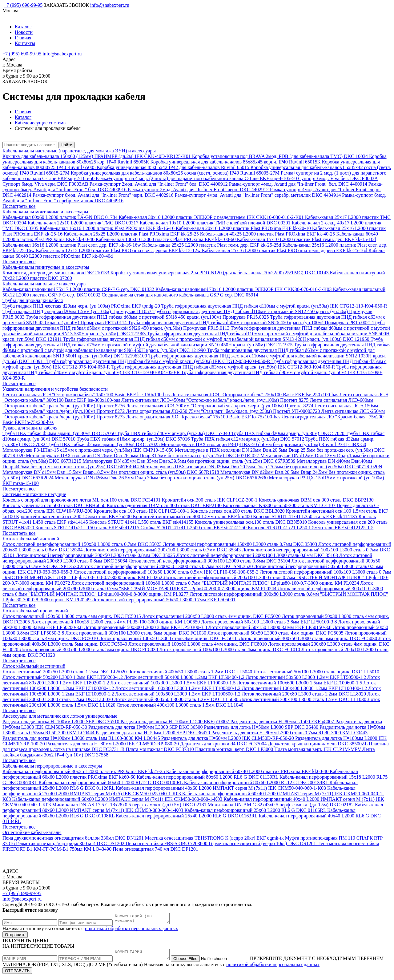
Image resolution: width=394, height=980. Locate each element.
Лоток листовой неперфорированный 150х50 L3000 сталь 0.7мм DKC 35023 (83, 544)
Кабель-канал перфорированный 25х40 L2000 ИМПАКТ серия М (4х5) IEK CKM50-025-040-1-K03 (179, 791)
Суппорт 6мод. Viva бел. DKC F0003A (338, 178)
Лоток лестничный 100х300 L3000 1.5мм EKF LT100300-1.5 (173, 683)
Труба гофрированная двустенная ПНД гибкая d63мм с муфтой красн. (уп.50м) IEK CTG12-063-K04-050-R (224, 367)
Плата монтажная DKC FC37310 (161, 749)
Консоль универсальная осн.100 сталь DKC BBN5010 (251, 522)
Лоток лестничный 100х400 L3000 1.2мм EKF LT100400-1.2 (305, 688)
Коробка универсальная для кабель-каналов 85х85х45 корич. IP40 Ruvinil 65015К (236, 162)
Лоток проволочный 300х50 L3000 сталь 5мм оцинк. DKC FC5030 (308, 638)
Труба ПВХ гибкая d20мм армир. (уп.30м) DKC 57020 (288, 433)
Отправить (15, 936)
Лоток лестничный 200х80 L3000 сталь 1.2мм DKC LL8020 (304, 694)
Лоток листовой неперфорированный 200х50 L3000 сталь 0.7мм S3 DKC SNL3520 (167, 566)
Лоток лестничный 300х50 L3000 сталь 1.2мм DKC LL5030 (177, 699)
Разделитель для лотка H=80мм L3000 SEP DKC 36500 (146, 727)
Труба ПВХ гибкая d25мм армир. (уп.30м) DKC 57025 (104, 444)
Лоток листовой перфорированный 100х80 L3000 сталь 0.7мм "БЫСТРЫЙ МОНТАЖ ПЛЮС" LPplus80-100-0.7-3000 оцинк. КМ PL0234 (216, 583)
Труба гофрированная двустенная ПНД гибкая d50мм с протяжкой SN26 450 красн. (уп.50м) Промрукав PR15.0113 (194, 325)
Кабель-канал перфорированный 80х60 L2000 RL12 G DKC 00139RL (257, 782)
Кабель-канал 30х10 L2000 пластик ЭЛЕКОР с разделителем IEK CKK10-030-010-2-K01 (212, 217)
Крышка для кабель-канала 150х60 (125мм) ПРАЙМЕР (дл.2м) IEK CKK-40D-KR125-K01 (97, 156)
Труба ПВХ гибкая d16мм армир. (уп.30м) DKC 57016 (134, 439)
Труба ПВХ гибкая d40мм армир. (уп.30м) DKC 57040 (174, 433)
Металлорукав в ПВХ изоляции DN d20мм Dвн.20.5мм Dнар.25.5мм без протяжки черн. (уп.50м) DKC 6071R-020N (261, 467)
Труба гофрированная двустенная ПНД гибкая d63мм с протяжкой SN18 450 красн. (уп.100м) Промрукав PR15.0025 (148, 317)
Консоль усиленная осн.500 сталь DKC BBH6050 (55, 505)
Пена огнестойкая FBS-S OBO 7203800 (167, 843)
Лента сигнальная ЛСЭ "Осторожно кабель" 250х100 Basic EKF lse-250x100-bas (255, 395)
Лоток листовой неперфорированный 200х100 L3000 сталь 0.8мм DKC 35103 (258, 555)
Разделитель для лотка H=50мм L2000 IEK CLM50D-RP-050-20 (228, 738)
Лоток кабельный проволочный (35, 611)
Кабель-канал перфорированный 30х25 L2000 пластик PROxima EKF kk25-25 (84, 771)
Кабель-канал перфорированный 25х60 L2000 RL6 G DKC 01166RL (256, 810)
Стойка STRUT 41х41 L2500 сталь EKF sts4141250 (194, 528)
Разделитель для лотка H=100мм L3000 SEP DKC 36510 (61, 722)
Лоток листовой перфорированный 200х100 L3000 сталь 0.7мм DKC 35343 (163, 550)
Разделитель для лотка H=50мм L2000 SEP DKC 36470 (153, 733)
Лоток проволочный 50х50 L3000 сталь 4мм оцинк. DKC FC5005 (276, 633)
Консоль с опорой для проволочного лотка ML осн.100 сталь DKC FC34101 (82, 500)
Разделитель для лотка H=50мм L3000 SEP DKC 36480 (261, 727)
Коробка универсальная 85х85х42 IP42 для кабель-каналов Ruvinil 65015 (173, 167)
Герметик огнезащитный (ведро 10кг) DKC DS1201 (263, 843)
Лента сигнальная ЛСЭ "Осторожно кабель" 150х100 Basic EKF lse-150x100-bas (87, 395)
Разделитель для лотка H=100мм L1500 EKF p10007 (175, 722)
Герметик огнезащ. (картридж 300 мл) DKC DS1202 (71, 843)
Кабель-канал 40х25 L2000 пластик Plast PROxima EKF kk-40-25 (268, 234)
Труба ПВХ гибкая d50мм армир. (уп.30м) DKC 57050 (60, 433)
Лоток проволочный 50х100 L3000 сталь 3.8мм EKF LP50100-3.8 (269, 622)
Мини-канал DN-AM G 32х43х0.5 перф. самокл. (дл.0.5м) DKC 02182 (281, 805)
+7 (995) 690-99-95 (23, 5)
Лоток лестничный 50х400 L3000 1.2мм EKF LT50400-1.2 (185, 677)
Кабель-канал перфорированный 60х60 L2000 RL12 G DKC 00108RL (111, 782)
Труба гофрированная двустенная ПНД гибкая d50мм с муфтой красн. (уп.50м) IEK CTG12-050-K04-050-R (159, 361)
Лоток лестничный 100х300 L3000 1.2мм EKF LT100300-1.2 (178, 688)
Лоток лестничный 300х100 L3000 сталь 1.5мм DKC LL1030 (304, 699)
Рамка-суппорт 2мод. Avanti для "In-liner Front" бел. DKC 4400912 (159, 184)
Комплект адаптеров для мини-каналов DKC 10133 (56, 273)
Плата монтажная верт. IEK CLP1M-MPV (318, 749)
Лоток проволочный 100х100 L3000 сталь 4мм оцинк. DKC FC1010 (230, 649)
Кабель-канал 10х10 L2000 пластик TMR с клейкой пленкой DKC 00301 (216, 223)
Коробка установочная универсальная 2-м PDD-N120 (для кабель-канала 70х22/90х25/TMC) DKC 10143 (220, 273)
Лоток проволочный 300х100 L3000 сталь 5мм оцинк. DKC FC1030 (136, 633)
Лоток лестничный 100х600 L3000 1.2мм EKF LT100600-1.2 (178, 694)
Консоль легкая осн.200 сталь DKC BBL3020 (238, 511)
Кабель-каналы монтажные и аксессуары (45, 212)
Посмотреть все (19, 206)
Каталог (23, 27)
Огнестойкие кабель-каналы (32, 832)
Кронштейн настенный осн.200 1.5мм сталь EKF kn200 (74, 516)
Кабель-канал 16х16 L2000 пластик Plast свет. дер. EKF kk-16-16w (72, 245)
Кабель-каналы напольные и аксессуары (44, 284)
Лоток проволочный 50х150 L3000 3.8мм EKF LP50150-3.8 (271, 627)
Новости (24, 32)
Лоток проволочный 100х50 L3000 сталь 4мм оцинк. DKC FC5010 (169, 638)
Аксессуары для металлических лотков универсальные (60, 716)
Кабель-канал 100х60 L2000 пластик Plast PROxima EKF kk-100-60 (166, 239)
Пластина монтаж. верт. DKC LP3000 (235, 749)
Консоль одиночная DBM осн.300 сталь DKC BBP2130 (316, 500)
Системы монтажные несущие (34, 494)
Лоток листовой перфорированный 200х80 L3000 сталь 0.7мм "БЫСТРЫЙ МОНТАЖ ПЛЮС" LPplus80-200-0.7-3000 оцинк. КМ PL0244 (188, 586)
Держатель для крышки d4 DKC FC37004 (224, 744)
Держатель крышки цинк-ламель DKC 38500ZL (318, 744)
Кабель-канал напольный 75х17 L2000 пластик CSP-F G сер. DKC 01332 (79, 289)
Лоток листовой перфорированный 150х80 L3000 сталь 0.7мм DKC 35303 (241, 544)
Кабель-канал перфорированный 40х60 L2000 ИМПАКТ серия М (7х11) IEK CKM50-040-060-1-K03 (221, 788)
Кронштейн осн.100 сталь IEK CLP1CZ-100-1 (142, 511)
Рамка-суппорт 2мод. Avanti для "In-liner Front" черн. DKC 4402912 (199, 190)
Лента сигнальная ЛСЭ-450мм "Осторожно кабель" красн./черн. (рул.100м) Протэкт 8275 (215, 400)
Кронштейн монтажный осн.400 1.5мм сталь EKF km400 (193, 516)
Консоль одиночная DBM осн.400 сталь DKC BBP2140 (165, 505)
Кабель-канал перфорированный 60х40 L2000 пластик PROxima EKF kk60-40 (248, 771)
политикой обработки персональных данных (132, 930)
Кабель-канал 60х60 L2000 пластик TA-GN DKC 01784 (61, 217)
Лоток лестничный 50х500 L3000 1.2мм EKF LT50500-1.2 (306, 677)
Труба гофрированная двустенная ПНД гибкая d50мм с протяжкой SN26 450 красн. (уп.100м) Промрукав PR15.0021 (250, 323)
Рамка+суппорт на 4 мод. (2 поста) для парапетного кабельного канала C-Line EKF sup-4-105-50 (197, 178)
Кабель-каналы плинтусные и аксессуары (46, 267)
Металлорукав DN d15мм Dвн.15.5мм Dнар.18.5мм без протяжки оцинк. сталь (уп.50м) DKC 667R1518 (111, 472)
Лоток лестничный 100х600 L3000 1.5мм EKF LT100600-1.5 (300, 683)
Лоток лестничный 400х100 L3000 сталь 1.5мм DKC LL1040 (180, 705)
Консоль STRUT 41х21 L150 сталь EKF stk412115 (88, 528)
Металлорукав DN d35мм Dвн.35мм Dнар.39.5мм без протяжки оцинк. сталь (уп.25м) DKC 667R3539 (190, 461)
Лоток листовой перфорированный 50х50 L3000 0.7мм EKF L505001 (164, 600)
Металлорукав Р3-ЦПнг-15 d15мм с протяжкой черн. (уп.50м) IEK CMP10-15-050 (89, 450)
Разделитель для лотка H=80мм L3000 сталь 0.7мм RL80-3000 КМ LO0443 (289, 733)
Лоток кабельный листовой (31, 539)
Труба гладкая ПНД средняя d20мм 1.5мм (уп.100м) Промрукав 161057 (78, 311)
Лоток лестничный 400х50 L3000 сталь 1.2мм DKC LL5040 (191, 672)
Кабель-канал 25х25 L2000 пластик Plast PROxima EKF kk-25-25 (132, 234)
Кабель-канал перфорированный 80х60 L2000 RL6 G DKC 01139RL (208, 777)
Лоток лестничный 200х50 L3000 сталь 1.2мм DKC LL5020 (65, 672)
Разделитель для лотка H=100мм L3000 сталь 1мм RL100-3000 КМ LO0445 (82, 738)
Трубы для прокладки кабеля (33, 300)
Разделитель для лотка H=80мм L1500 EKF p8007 (283, 722)
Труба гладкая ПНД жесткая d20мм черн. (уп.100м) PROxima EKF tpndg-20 (82, 306)
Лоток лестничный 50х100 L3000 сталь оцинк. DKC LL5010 (316, 672)
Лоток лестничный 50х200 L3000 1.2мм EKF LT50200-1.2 (63, 677)
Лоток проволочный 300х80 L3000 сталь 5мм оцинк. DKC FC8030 (90, 649)
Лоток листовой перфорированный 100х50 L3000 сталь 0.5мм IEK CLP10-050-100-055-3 (167, 572)
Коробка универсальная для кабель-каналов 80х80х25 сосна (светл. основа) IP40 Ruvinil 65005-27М (176, 173)
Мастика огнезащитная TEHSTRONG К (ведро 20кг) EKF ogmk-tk (215, 838)
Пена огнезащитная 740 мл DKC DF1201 (155, 849)
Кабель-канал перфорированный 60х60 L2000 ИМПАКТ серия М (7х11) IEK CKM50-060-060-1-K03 (118, 799)
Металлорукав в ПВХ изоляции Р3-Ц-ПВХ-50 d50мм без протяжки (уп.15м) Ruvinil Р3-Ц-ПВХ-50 (264, 444)
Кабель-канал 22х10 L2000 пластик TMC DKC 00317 (84, 223)
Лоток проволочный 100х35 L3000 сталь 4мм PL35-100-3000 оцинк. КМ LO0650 (116, 622)
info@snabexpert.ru (110, 5)
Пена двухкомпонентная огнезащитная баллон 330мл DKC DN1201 (74, 838)
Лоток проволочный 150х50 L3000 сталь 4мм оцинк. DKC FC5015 (72, 616)
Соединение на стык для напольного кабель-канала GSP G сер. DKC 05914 (180, 295)
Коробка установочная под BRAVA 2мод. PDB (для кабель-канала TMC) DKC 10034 (281, 156)
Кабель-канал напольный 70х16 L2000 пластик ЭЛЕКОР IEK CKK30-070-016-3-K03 (244, 289)
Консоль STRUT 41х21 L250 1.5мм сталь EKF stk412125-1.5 (311, 528)
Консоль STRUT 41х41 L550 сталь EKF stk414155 (142, 522)
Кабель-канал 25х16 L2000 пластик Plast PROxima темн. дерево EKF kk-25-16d (285, 250)
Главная (23, 38)
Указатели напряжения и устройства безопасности (55, 389)
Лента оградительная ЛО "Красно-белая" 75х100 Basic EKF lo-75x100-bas (204, 417)
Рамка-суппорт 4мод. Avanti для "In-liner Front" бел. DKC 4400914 (299, 184)
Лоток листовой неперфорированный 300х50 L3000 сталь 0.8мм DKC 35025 (96, 555)
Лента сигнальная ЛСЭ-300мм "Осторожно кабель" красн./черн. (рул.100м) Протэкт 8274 (220, 406)
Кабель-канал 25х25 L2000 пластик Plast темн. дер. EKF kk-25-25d (212, 245)
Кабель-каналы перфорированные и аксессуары (52, 766)
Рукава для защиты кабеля (30, 428)
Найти (66, 145)
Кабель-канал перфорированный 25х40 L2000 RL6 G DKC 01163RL (187, 816)
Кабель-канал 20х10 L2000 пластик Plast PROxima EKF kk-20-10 (244, 228)
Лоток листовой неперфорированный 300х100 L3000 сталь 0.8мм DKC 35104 (210, 561)
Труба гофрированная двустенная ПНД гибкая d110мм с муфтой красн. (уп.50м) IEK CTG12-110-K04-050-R (274, 306)
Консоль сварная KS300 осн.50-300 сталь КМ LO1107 (280, 505)
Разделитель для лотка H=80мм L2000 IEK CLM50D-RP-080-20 (113, 744)
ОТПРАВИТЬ (17, 974)
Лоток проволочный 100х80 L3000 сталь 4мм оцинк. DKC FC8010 (198, 644)
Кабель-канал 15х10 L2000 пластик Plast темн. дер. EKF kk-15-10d (307, 239)
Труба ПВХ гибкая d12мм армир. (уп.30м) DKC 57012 (248, 439)
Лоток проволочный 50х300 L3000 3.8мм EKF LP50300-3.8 (146, 627)
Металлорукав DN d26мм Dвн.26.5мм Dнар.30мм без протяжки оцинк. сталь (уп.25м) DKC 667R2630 (162, 478)
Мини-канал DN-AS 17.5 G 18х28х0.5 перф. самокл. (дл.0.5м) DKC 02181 (130, 805)
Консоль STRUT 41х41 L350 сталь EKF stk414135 (306, 516)
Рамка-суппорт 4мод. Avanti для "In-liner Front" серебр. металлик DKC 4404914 (259, 195)
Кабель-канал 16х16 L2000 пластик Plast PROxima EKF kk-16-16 (108, 228)
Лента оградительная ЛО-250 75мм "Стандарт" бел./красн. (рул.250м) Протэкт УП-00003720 (223, 411)
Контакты (25, 43)
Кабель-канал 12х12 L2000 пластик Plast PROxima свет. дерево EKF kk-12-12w (119, 250)
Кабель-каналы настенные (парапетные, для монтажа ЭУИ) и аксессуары (79, 151)
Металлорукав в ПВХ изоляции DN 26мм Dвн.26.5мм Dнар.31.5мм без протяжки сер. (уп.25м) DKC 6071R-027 (143, 456)
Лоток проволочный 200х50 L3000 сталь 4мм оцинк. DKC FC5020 (212, 616)
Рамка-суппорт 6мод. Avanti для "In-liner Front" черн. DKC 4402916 (104, 195)
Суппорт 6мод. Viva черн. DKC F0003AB (46, 184)
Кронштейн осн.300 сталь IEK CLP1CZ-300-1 (210, 500)
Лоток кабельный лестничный (34, 666)
